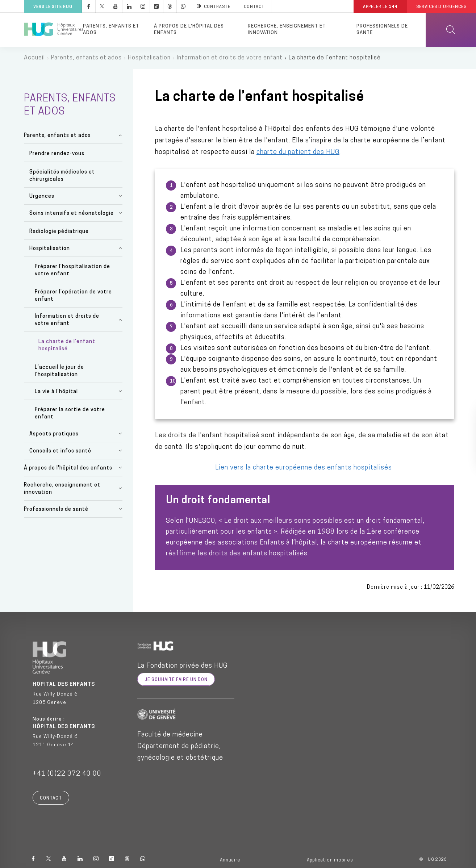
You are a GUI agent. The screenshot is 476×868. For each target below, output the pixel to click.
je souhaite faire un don (176, 680)
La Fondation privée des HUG (182, 666)
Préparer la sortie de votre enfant (70, 414)
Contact (51, 798)
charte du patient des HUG (298, 152)
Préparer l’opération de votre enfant (73, 296)
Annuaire (230, 860)
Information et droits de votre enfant (230, 58)
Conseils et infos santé (60, 451)
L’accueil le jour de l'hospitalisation (59, 371)
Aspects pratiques (54, 434)
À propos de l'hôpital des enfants (189, 30)
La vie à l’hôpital (56, 392)
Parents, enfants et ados (111, 30)
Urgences (42, 197)
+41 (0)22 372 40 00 (67, 774)
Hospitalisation (149, 58)
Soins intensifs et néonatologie (72, 214)
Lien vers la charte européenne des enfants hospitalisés (304, 468)
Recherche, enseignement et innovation (287, 30)
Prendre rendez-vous (57, 154)
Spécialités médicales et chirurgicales (62, 176)
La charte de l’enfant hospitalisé (67, 345)
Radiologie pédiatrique (59, 232)
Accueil (34, 58)
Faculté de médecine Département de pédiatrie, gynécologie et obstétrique (180, 746)
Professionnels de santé (382, 30)
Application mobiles (330, 860)
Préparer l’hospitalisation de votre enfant (72, 270)
